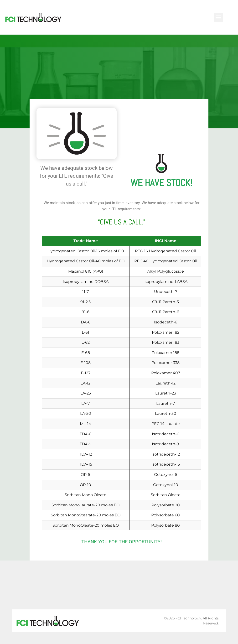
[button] (218, 17)
